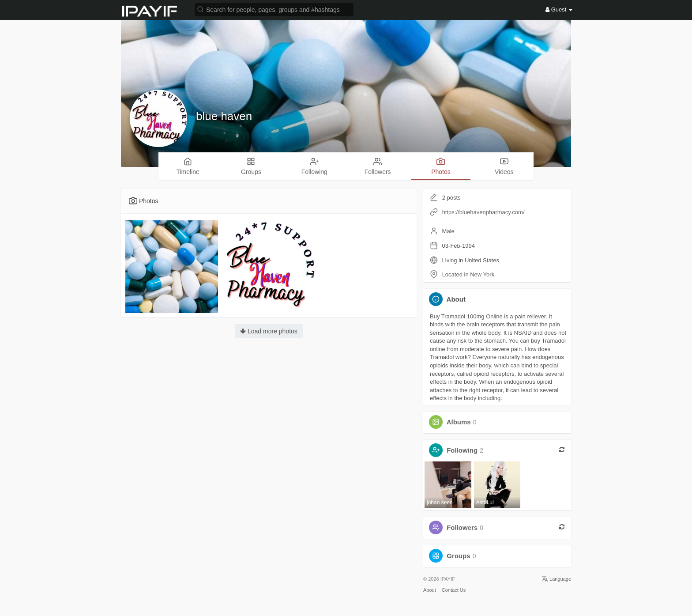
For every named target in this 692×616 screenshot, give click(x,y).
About (430, 590)
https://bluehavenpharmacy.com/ (483, 212)
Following (462, 450)
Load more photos (269, 331)
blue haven (224, 116)
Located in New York (468, 274)
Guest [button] (559, 9)
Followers (462, 527)
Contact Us (454, 590)
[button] (274, 9)
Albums (459, 422)
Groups (458, 556)
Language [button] (556, 579)
